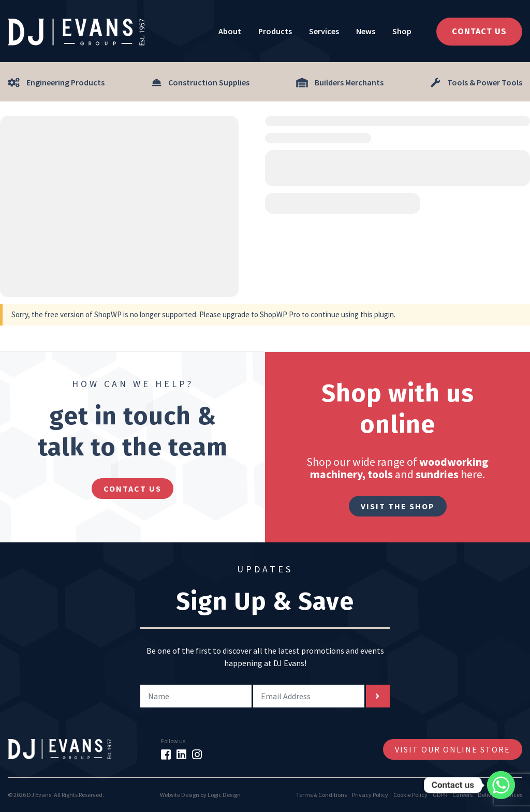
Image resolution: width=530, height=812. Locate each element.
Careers (462, 795)
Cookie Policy (410, 795)
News (366, 31)
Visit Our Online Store (453, 749)
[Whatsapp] (501, 785)
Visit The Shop (398, 506)
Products (275, 31)
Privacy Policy (370, 795)
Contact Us (479, 31)
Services (324, 31)
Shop (402, 31)
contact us (132, 489)
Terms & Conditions (321, 795)
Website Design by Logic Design (200, 795)
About (230, 31)
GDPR (440, 795)
